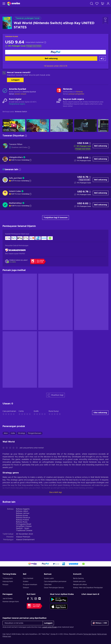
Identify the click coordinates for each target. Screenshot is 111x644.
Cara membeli (28, 578)
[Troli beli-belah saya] (103, 4)
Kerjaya (5, 585)
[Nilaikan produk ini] (11, 448)
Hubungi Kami (8, 581)
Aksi (6, 433)
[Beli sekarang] (55, 52)
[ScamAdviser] (15, 250)
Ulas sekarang (100, 413)
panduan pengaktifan (76, 94)
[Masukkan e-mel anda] (23, 623)
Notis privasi (102, 634)
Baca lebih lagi (56, 492)
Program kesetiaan (30, 585)
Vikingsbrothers (16, 157)
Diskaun (26, 588)
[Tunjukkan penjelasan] (30, 160)
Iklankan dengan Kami (11, 602)
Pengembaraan (35, 433)
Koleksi (26, 581)
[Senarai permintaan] (97, 4)
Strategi (21, 433)
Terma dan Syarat (90, 634)
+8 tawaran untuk (56, 66)
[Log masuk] (108, 4)
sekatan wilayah (20, 94)
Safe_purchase (15, 178)
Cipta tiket (48, 585)
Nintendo (79, 92)
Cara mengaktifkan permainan (55, 581)
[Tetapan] (100, 623)
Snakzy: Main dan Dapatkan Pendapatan (88, 588)
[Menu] (4, 4)
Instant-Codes (15, 191)
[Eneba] (13, 4)
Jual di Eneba (8, 599)
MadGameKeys (15, 203)
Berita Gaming (78, 578)
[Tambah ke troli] (103, 59)
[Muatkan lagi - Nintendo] (59, 91)
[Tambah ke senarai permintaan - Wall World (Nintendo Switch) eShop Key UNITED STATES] (105, 21)
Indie (13, 433)
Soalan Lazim (49, 578)
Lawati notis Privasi (49, 627)
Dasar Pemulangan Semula (54, 588)
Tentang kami (8, 578)
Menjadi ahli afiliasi (80, 585)
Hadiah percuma (79, 581)
